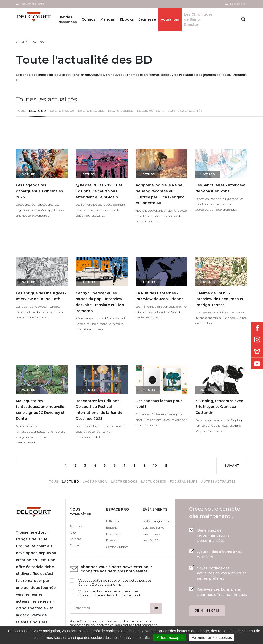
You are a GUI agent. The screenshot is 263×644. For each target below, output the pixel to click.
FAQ (73, 532)
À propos (76, 526)
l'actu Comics (121, 111)
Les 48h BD (151, 540)
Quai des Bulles (153, 527)
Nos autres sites (33, 4)
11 (168, 465)
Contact (75, 545)
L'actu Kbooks (91, 111)
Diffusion (112, 521)
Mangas (108, 19)
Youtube (257, 364)
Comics (89, 19)
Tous (20, 111)
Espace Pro (238, 4)
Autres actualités (185, 111)
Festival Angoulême (157, 521)
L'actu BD (38, 42)
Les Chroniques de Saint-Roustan (198, 19)
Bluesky (257, 352)
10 (157, 465)
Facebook (257, 328)
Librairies (113, 534)
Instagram (257, 340)
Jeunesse (147, 19)
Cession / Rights (117, 547)
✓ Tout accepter (170, 637)
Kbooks (127, 19)
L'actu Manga (62, 111)
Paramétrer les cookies (212, 637)
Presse (111, 540)
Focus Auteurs (151, 111)
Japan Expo (151, 534)
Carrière (75, 539)
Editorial (112, 527)
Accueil (20, 42)
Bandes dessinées (68, 20)
